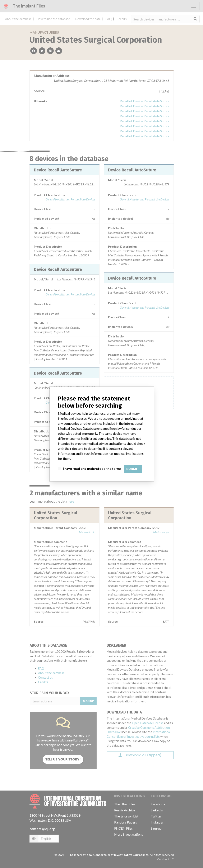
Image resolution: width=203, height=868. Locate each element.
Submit (133, 469)
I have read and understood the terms (92, 468)
